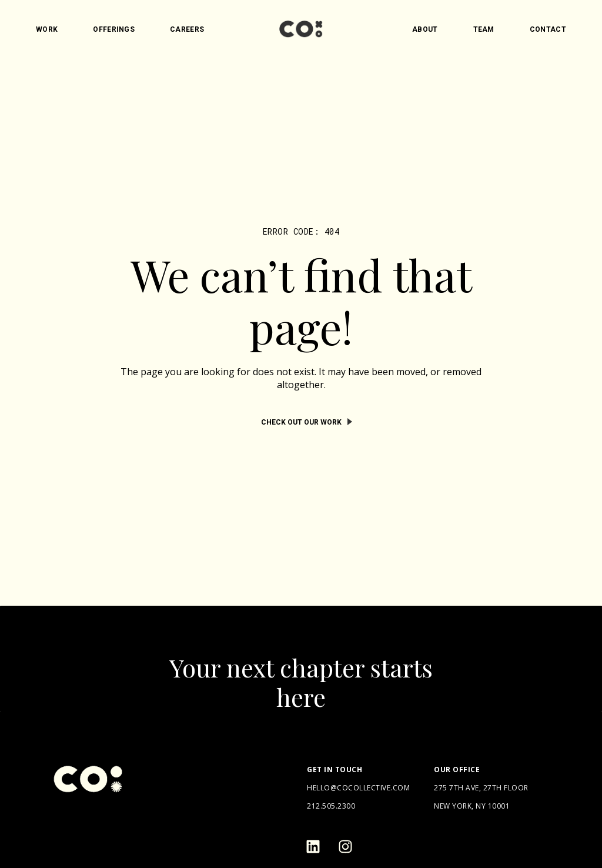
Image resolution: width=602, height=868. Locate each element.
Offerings (114, 29)
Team (484, 29)
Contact (548, 29)
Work (47, 29)
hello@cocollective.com (358, 788)
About (425, 29)
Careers (187, 29)
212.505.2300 (331, 806)
